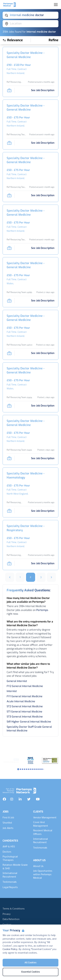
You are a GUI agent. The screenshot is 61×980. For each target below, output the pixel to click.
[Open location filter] (30, 24)
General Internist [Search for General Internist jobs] (17, 681)
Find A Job (8, 818)
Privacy (7, 914)
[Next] (51, 577)
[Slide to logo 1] (20, 769)
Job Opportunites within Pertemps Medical (43, 875)
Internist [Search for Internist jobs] (12, 691)
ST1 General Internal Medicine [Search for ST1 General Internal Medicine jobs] (24, 712)
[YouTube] (38, 799)
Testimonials (10, 882)
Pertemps (42, 610)
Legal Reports (10, 887)
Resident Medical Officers (43, 832)
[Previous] (10, 577)
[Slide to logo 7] (32, 769)
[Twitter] (29, 799)
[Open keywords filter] (30, 15)
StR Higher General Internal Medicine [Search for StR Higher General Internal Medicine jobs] (29, 722)
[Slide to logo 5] (28, 769)
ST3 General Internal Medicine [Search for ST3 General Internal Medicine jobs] (25, 717)
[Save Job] (9, 90)
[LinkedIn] (20, 799)
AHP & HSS (9, 847)
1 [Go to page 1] (20, 577)
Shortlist (7, 823)
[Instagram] (12, 799)
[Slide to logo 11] (40, 769)
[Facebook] (4, 799)
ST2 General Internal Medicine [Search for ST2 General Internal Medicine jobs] (25, 706)
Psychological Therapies (10, 859)
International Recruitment (10, 875)
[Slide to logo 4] (26, 769)
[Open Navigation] (56, 5)
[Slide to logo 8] (34, 769)
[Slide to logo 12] (42, 769)
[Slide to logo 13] (44, 769)
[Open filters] (54, 40)
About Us (38, 866)
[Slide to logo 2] (22, 769)
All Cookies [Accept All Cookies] (30, 963)
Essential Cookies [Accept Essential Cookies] (31, 972)
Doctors (7, 852)
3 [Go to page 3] (41, 577)
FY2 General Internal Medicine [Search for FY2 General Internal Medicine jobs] (25, 686)
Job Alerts (8, 828)
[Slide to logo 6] (30, 769)
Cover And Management (41, 824)
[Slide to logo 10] (38, 769)
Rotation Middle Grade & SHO (15, 867)
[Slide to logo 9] (36, 769)
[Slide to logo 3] (24, 769)
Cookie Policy (10, 949)
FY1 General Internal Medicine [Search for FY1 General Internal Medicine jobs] (25, 696)
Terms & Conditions (14, 909)
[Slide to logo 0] (18, 769)
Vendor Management (45, 818)
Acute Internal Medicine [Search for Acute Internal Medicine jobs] (21, 701)
